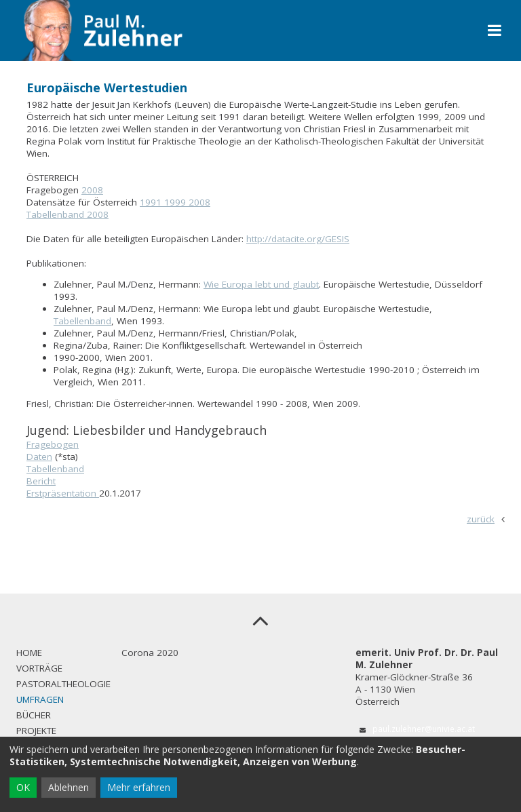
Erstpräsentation (63, 493)
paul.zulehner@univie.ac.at (424, 729)
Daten (39, 457)
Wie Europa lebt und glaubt (261, 284)
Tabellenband (82, 321)
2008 (92, 190)
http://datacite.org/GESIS (298, 239)
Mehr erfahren (139, 787)
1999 (176, 202)
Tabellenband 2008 (67, 214)
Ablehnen (69, 787)
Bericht (41, 481)
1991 (152, 202)
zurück (481, 519)
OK (23, 787)
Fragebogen (53, 444)
